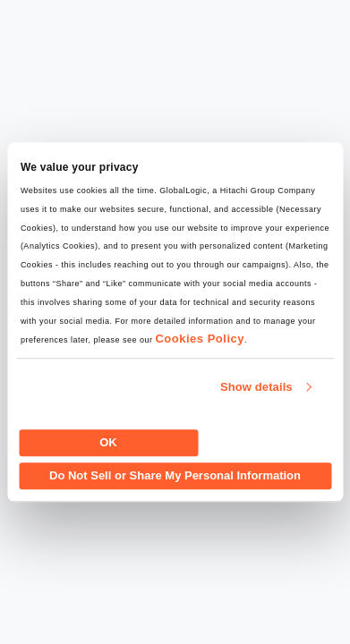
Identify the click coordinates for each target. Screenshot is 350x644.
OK (108, 442)
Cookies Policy (199, 339)
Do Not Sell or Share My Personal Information (175, 475)
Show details (256, 387)
